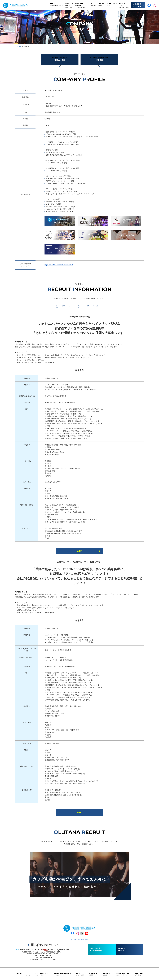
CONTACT (139, 974)
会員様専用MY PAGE (121, 949)
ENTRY (79, 551)
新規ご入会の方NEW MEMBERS (96, 949)
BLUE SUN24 (112, 4)
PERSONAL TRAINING (81, 5)
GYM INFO (102, 4)
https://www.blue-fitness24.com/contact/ (59, 265)
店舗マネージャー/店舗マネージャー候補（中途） (94, 307)
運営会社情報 (60, 59)
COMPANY (107, 974)
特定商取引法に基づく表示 (79, 939)
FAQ (92, 4)
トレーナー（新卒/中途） (53, 307)
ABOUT (57, 4)
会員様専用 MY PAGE (137, 5)
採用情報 (99, 59)
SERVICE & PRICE (69, 5)
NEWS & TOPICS (124, 5)
